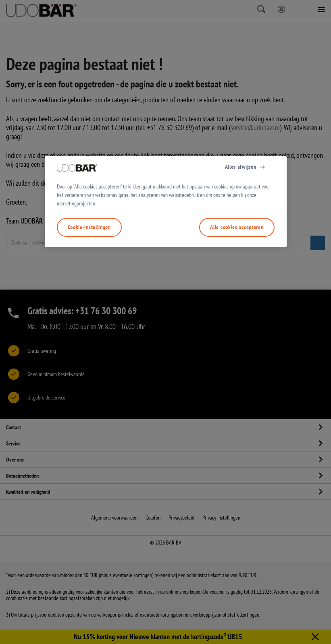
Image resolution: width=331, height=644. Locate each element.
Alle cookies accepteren (237, 319)
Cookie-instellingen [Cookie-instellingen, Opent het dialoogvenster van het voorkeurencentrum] (89, 319)
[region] (166, 294)
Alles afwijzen (241, 259)
